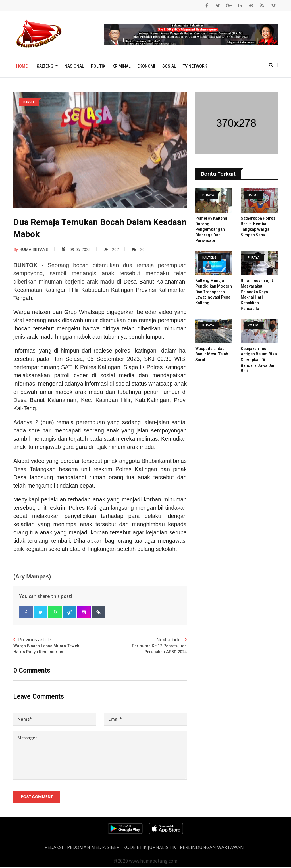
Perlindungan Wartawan (212, 848)
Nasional (74, 66)
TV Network (195, 66)
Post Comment (37, 798)
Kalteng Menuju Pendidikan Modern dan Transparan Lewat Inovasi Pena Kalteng (214, 292)
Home (22, 66)
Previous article (57, 646)
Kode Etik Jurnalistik (150, 848)
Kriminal (121, 66)
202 (111, 249)
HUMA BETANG (31, 249)
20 (138, 249)
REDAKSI (54, 848)
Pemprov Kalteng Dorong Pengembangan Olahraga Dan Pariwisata (211, 229)
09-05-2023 (76, 249)
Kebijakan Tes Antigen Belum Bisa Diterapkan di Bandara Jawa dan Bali (259, 360)
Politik (98, 66)
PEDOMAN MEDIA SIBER (93, 848)
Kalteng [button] (45, 66)
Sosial (169, 66)
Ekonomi (146, 66)
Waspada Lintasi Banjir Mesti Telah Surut (212, 354)
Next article (143, 646)
